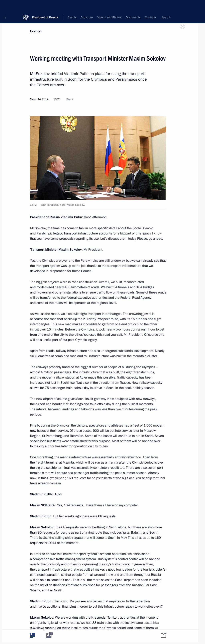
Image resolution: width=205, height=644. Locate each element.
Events (35, 31)
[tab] (33, 635)
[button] (7, 6)
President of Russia (45, 6)
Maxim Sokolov (70, 250)
